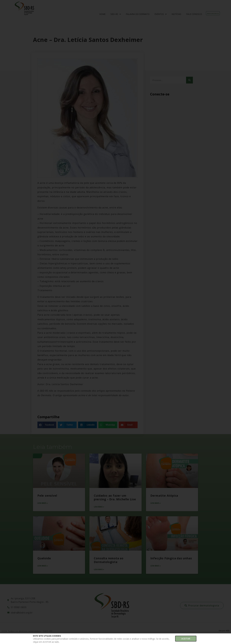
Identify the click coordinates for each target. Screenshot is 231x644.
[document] (115, 322)
